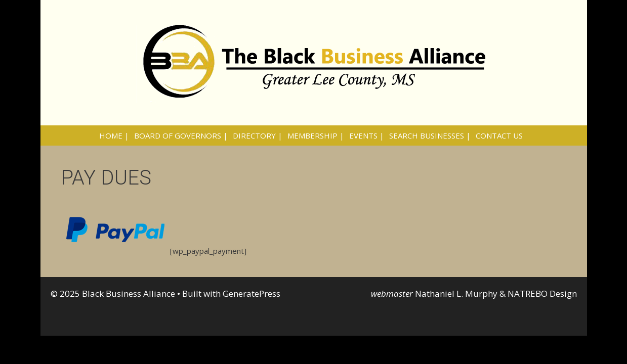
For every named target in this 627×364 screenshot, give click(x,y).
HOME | (114, 135)
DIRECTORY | (258, 135)
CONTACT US (499, 135)
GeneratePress (252, 293)
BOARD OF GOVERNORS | (181, 135)
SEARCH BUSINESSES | (430, 135)
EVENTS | (367, 135)
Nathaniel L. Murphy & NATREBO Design (496, 293)
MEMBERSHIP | (316, 135)
